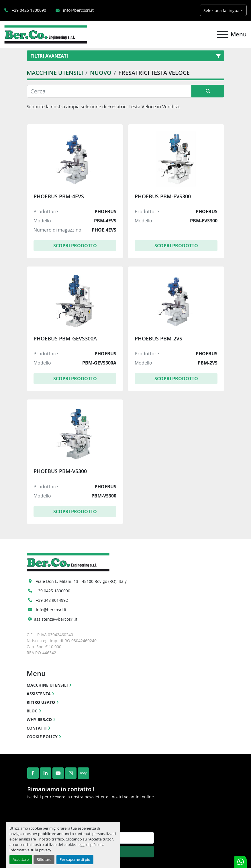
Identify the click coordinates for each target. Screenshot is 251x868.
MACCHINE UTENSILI (47, 685)
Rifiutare (44, 859)
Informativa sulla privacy (30, 850)
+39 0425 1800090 (28, 10)
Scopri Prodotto (75, 246)
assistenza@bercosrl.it (56, 619)
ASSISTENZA (39, 694)
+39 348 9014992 (52, 600)
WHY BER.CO (39, 719)
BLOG (32, 711)
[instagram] (71, 773)
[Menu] (223, 34)
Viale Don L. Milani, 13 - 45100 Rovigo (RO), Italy (81, 581)
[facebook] (33, 773)
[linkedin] (46, 773)
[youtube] (58, 773)
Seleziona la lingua (221, 10)
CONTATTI (37, 728)
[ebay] (83, 773)
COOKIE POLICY (42, 737)
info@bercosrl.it (78, 10)
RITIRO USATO (41, 702)
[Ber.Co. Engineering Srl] (68, 562)
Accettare (21, 859)
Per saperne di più (75, 859)
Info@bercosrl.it (51, 610)
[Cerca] (109, 91)
